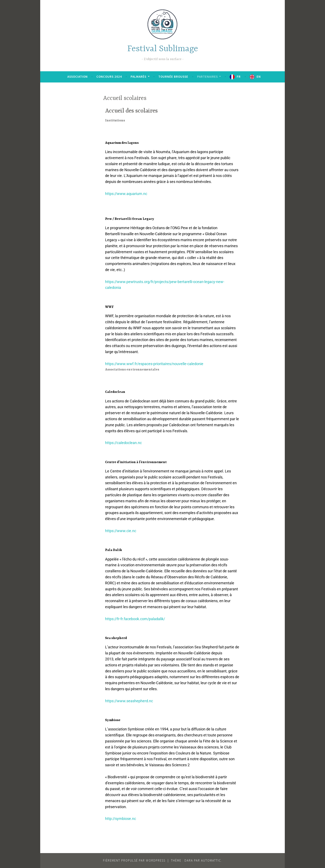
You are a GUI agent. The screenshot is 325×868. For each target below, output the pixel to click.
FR (239, 77)
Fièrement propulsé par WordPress (134, 860)
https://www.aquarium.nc (126, 194)
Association (78, 77)
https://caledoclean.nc (123, 443)
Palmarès (138, 77)
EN (259, 77)
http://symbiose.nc (121, 819)
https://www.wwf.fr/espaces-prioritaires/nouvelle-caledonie (154, 364)
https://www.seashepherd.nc (129, 701)
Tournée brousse (173, 77)
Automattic (211, 860)
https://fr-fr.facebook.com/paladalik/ (135, 619)
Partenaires (207, 77)
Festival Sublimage (163, 49)
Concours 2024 (109, 77)
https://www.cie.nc (121, 531)
